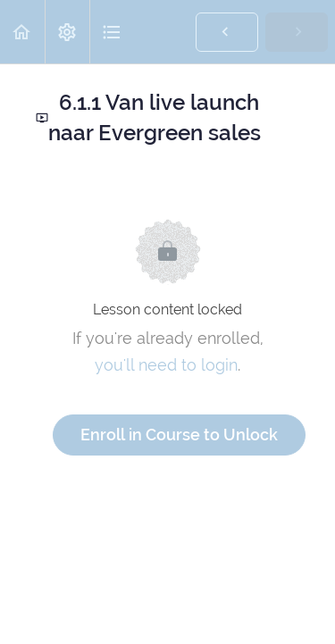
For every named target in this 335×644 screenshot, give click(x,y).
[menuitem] (67, 32)
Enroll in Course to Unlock (179, 435)
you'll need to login (166, 365)
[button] (22, 32)
